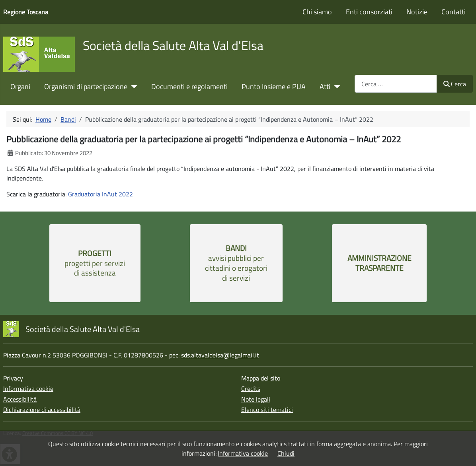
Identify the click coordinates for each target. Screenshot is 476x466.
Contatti (454, 12)
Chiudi (286, 453)
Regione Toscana (26, 12)
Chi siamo (317, 12)
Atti (325, 87)
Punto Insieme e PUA (274, 87)
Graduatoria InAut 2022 (100, 194)
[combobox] (396, 84)
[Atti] (335, 87)
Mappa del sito (261, 378)
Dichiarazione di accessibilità (42, 410)
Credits (251, 388)
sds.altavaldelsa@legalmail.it (220, 355)
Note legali (256, 399)
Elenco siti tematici (267, 410)
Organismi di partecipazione (86, 87)
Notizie (417, 12)
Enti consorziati (369, 12)
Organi (20, 87)
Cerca (455, 84)
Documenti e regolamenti (189, 87)
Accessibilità (20, 399)
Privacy (13, 378)
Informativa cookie (28, 388)
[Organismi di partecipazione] (132, 87)
